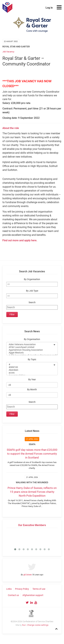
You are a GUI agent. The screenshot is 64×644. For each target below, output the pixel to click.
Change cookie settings (38, 625)
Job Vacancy (8, 52)
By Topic (32, 359)
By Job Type (32, 291)
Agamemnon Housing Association (30, 350)
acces (30, 373)
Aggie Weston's (30, 353)
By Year (32, 380)
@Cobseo (28, 575)
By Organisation (32, 279)
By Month (32, 390)
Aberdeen (30, 370)
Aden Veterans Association (30, 344)
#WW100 (30, 367)
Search (32, 302)
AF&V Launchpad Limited (30, 347)
